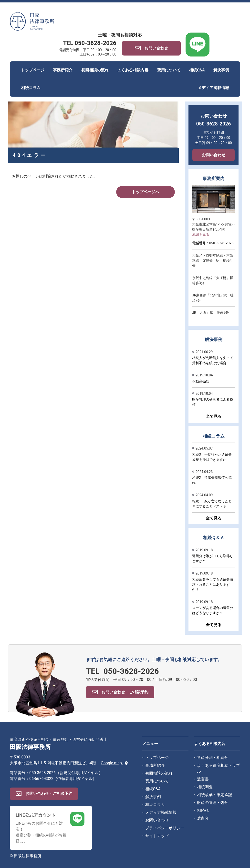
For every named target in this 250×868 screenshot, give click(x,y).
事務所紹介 (63, 70)
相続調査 (205, 787)
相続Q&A (197, 70)
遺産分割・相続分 (213, 758)
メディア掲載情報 (213, 88)
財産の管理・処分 (213, 803)
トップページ (33, 70)
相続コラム (31, 88)
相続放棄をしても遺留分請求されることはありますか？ (213, 585)
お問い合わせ (214, 155)
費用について (169, 70)
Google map (114, 763)
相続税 (203, 810)
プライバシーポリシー (165, 828)
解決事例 (221, 70)
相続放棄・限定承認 (215, 795)
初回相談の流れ (95, 70)
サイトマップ (157, 836)
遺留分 (203, 818)
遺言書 (203, 779)
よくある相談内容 (133, 70)
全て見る (214, 416)
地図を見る (201, 235)
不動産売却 (201, 381)
